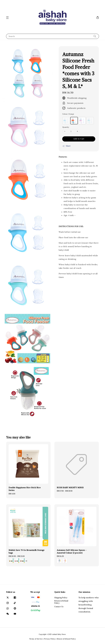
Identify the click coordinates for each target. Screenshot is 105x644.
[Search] (95, 36)
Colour (68, 114)
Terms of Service (36, 639)
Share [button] (66, 146)
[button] (7, 18)
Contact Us (59, 607)
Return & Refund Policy (61, 602)
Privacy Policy (50, 639)
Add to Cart (79, 139)
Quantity (66, 127)
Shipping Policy (61, 598)
